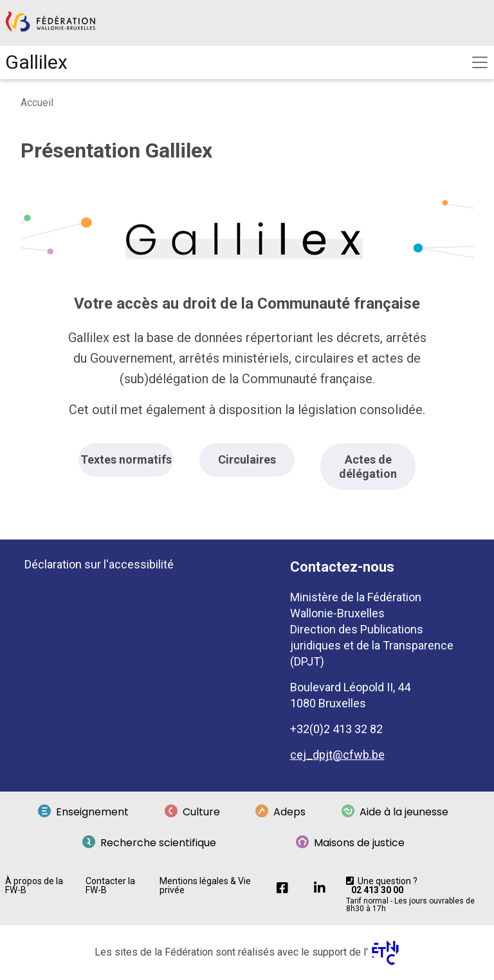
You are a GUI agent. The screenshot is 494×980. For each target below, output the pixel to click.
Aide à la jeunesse (395, 812)
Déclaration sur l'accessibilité (99, 564)
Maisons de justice (350, 843)
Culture (192, 812)
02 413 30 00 (377, 890)
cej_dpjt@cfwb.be (337, 755)
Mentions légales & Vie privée (205, 885)
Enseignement (83, 812)
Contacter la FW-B (110, 885)
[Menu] (480, 62)
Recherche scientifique (149, 843)
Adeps (280, 812)
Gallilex (36, 62)
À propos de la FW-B (34, 885)
